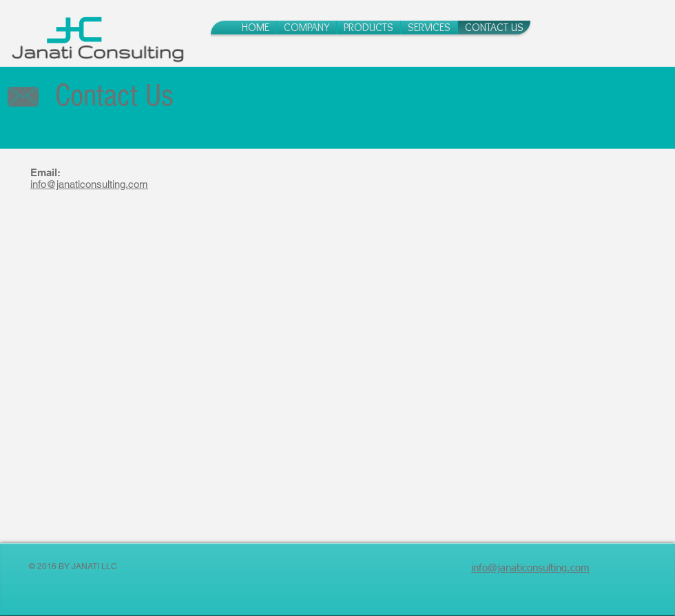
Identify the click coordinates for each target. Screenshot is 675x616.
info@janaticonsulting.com (89, 184)
